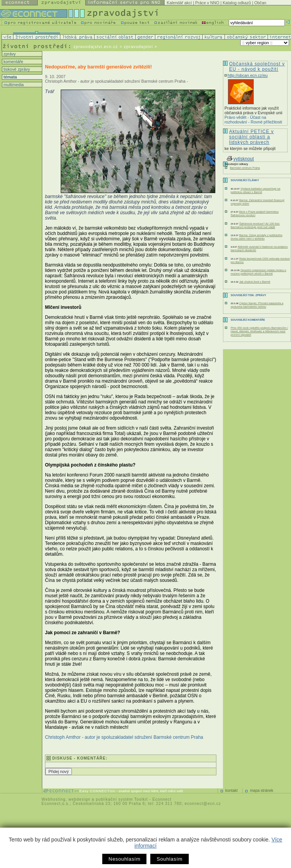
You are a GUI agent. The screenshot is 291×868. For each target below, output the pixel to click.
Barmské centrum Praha (245, 168)
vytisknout (240, 159)
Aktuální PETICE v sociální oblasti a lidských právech (251, 137)
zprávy (9, 54)
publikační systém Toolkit (122, 799)
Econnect (162, 799)
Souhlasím (169, 859)
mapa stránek (262, 791)
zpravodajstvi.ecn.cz (96, 47)
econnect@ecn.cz (203, 804)
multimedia (13, 85)
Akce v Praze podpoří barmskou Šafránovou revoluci (255, 213)
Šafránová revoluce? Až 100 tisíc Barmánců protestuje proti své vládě (255, 225)
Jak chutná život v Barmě (255, 282)
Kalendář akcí (179, 3)
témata (10, 77)
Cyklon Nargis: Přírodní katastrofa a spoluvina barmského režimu (257, 305)
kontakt (231, 791)
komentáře (13, 62)
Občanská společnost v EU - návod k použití (257, 67)
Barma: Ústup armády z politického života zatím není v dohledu (257, 237)
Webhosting (54, 799)
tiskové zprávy (16, 69)
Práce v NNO (207, 3)
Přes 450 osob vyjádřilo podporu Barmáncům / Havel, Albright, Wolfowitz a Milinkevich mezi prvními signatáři (259, 331)
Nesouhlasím (124, 859)
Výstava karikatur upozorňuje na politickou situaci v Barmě (255, 190)
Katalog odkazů (237, 3)
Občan (260, 3)
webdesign (79, 799)
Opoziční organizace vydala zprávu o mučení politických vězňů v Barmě (258, 272)
